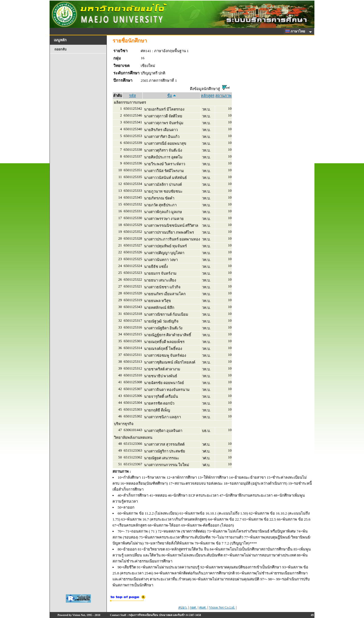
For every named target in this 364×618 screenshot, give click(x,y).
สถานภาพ (223, 96)
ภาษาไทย (296, 31)
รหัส (132, 96)
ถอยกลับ (60, 49)
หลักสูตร (208, 96)
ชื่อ (170, 96)
